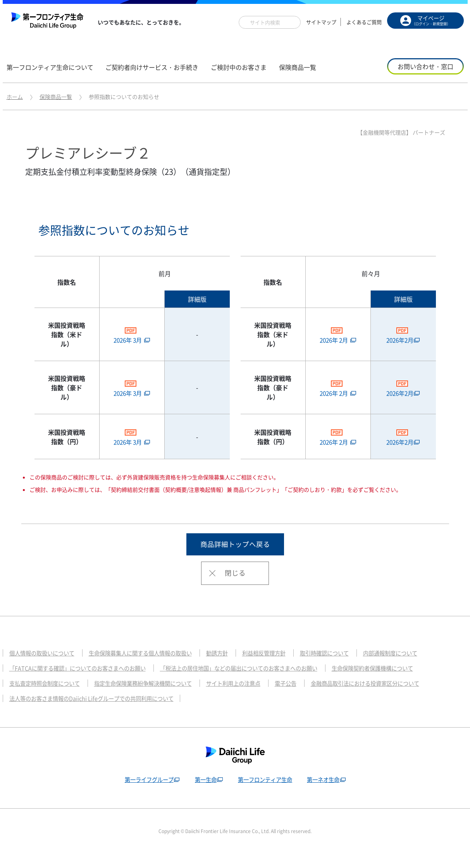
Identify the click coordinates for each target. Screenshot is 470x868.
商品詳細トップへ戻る (235, 557)
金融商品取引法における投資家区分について (386, 697)
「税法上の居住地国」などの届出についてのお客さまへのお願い (253, 681)
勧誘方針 (230, 666)
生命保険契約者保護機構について (395, 681)
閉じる (235, 586)
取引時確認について (343, 666)
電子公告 (302, 697)
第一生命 (204, 793)
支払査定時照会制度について (47, 697)
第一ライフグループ (145, 793)
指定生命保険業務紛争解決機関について (152, 697)
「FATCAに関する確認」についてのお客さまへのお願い (82, 681)
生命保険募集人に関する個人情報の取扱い (149, 666)
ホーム (15, 97)
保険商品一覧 (56, 97)
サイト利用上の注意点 (247, 697)
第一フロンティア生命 (266, 793)
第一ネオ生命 (326, 793)
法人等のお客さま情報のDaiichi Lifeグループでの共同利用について (96, 712)
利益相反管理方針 (279, 666)
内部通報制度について (412, 666)
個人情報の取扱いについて (44, 666)
